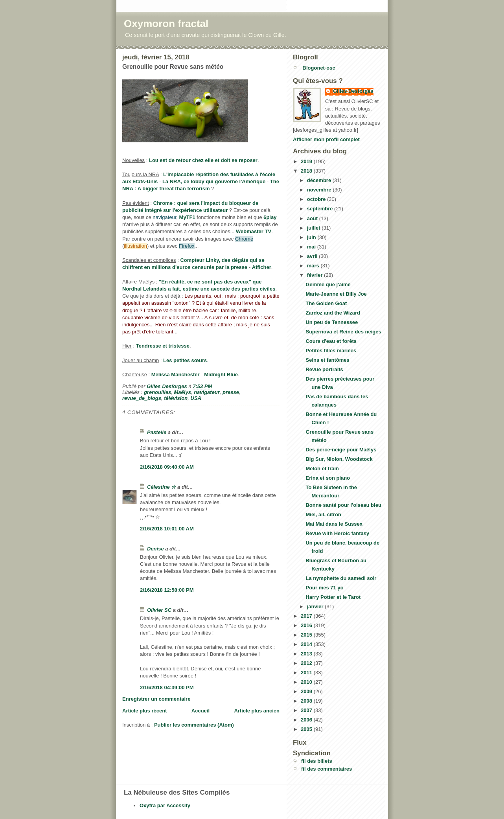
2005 (307, 729)
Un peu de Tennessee (332, 322)
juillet (315, 228)
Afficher (262, 267)
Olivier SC (159, 610)
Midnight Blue (221, 375)
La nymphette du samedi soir (341, 578)
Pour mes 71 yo (324, 588)
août (313, 218)
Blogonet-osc (318, 68)
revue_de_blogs (142, 398)
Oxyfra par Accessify (165, 805)
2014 (307, 644)
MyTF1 (187, 217)
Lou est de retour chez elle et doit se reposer (203, 160)
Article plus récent (144, 711)
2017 (307, 616)
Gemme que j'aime (328, 284)
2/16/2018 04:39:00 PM (167, 687)
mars (314, 266)
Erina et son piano (328, 478)
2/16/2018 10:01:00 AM (167, 529)
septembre (321, 209)
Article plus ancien (257, 711)
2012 (307, 663)
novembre (320, 190)
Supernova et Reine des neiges (343, 332)
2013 (307, 654)
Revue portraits (324, 369)
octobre (317, 199)
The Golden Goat (326, 303)
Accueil (200, 711)
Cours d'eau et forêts (331, 341)
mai (312, 247)
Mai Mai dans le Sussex (334, 524)
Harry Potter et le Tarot (333, 597)
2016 (307, 625)
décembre (320, 180)
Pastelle (157, 432)
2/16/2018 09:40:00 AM (167, 467)
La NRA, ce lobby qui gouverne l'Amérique (214, 181)
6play (270, 217)
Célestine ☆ (161, 487)
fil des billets (317, 761)
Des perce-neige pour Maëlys (341, 450)
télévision (176, 398)
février (315, 275)
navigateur (207, 392)
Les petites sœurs (185, 360)
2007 (307, 710)
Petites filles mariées (331, 351)
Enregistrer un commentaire (156, 699)
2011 (307, 673)
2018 (307, 171)
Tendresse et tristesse (163, 346)
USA (196, 398)
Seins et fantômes (327, 360)
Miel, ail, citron (323, 514)
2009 (307, 691)
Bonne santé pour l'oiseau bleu (343, 505)
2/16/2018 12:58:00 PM (167, 590)
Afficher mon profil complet (326, 139)
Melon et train (322, 468)
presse (231, 392)
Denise (155, 549)
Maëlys (183, 392)
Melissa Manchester (176, 375)
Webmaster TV (254, 231)
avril (313, 256)
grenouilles (157, 392)
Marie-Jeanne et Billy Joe (336, 294)
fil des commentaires (326, 769)
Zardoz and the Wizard (333, 313)
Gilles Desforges (353, 91)
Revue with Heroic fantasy (337, 533)
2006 (307, 720)
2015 (307, 635)
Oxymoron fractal (166, 24)
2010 (307, 682)
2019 (307, 161)
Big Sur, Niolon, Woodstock (339, 459)
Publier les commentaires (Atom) (194, 725)
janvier (316, 606)
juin (312, 237)
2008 (307, 701)
